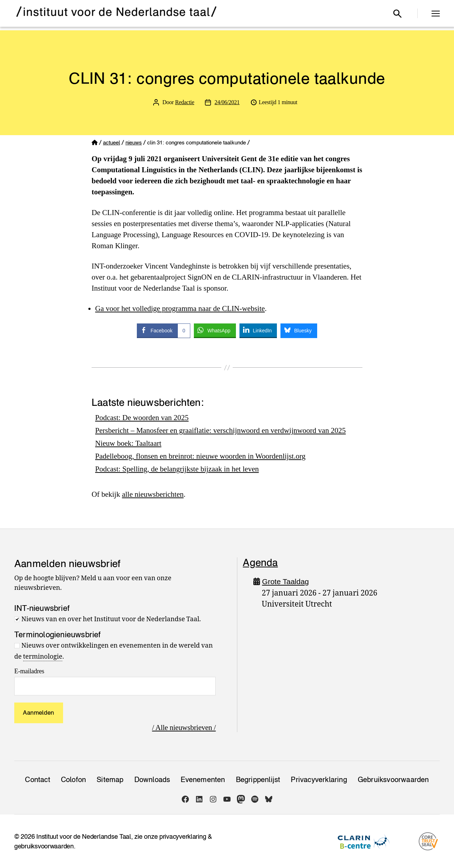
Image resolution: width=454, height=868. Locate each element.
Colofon (73, 780)
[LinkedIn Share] (258, 330)
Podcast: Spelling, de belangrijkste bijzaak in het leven (177, 469)
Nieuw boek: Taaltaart (128, 443)
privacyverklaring (183, 836)
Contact (37, 780)
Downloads (152, 780)
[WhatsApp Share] (215, 330)
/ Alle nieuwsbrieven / (184, 727)
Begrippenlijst (258, 780)
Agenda (260, 562)
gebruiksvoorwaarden (44, 846)
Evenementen (203, 780)
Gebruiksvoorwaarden (393, 780)
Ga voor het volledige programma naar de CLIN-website (180, 308)
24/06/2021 (227, 102)
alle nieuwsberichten (153, 494)
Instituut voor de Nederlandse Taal (84, 836)
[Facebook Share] (163, 330)
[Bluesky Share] (299, 330)
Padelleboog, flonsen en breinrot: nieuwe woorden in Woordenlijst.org (200, 456)
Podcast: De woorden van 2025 (142, 418)
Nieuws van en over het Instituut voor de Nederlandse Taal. (111, 619)
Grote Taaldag (285, 581)
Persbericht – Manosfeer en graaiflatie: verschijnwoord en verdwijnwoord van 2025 (221, 430)
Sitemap (110, 780)
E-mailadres (29, 671)
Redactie (185, 102)
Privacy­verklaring (319, 780)
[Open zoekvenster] (397, 14)
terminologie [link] (43, 657)
